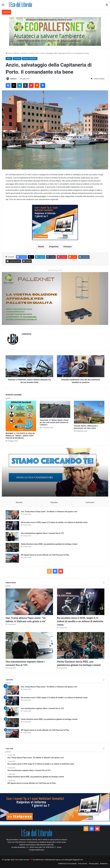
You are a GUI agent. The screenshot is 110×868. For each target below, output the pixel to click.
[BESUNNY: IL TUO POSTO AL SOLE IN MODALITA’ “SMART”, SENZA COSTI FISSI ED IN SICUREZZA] (21, 416)
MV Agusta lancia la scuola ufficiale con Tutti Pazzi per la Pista (45, 555)
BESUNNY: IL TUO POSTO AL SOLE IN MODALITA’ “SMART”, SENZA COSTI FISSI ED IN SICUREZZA (20, 436)
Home (9, 53)
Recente (19, 502)
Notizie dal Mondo (30, 58)
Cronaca (17, 58)
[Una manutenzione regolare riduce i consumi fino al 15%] (12, 537)
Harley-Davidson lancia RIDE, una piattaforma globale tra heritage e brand (49, 544)
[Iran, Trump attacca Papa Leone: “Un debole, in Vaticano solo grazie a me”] (12, 515)
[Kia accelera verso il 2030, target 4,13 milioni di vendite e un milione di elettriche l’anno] (12, 526)
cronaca (68, 247)
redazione (13, 79)
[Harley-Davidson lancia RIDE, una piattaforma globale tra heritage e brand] (12, 547)
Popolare (54, 502)
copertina (54, 247)
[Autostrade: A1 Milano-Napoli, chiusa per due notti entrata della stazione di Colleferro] (55, 409)
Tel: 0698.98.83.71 (50, 847)
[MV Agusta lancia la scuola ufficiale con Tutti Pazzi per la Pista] (12, 558)
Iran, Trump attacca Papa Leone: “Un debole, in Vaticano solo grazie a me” (49, 512)
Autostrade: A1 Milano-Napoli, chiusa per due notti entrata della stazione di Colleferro (54, 422)
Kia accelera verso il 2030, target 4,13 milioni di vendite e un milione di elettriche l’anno (54, 522)
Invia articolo (83, 864)
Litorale (31, 53)
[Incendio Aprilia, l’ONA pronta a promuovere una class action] (89, 412)
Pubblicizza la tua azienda (67, 864)
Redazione (104, 864)
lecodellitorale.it (39, 860)
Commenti (90, 502)
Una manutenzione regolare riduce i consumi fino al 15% (42, 533)
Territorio (24, 53)
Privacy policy (94, 864)
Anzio (37, 53)
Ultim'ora (16, 53)
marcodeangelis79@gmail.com (72, 860)
